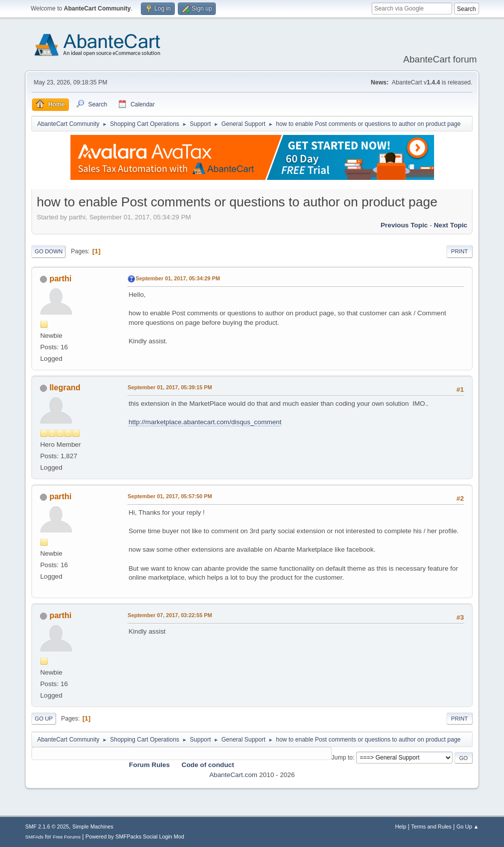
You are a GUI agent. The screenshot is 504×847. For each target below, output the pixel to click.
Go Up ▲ (468, 827)
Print (460, 251)
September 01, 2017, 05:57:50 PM (170, 496)
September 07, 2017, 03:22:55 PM (170, 615)
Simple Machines (93, 827)
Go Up (43, 719)
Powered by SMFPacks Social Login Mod (135, 837)
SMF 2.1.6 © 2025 (47, 827)
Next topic (450, 225)
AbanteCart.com (233, 775)
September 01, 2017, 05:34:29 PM (178, 278)
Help (401, 827)
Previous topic (404, 225)
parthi (60, 279)
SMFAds (34, 837)
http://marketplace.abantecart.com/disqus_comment (205, 422)
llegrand (65, 388)
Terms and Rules (431, 827)
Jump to (342, 758)
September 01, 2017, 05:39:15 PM (170, 387)
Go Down (48, 251)
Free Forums (67, 837)
